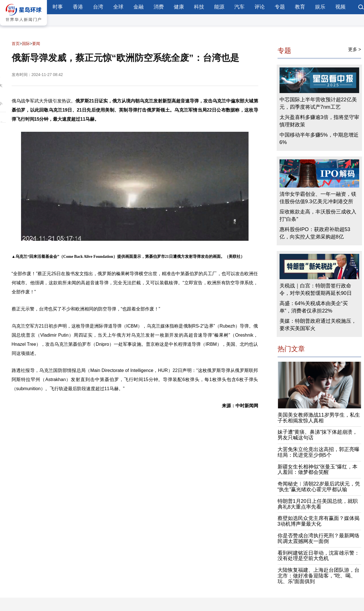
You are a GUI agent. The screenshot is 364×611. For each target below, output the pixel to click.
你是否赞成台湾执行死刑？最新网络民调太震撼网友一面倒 (318, 538)
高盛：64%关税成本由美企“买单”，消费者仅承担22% (314, 307)
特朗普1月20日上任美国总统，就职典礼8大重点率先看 (318, 504)
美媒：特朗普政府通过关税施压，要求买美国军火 (318, 325)
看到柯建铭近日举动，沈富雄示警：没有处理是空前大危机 (318, 556)
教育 (300, 7)
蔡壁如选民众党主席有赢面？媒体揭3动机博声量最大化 (318, 521)
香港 (78, 7)
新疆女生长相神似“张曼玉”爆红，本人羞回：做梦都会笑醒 (318, 470)
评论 (260, 7)
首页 (16, 44)
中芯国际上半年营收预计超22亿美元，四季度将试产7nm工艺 (318, 103)
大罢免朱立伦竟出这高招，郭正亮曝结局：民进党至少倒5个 (318, 452)
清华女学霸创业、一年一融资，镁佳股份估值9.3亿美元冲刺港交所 (318, 198)
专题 (280, 7)
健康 (179, 7)
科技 (199, 7)
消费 (159, 7)
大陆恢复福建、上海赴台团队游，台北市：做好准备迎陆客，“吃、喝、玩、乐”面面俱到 (318, 576)
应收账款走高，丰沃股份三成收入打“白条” (318, 215)
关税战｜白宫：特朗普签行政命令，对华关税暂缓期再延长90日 (316, 289)
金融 (138, 7)
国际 (26, 44)
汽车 (239, 7)
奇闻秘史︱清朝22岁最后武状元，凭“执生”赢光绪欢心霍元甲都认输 (319, 487)
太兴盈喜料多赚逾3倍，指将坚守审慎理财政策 (319, 121)
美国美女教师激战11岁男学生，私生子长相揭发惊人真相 (319, 418)
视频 (340, 7)
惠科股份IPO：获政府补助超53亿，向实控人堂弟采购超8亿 (315, 233)
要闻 (36, 44)
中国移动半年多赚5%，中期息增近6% (319, 139)
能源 (219, 7)
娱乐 (320, 7)
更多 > (355, 49)
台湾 (98, 7)
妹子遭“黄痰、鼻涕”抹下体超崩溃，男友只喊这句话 (318, 435)
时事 (58, 7)
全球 (118, 7)
